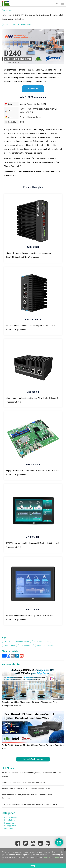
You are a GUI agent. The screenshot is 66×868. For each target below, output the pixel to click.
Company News (11, 817)
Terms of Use (8, 860)
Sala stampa (7, 10)
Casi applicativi (10, 826)
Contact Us (33, 89)
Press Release (10, 820)
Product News (10, 823)
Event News (26, 24)
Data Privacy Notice (51, 857)
